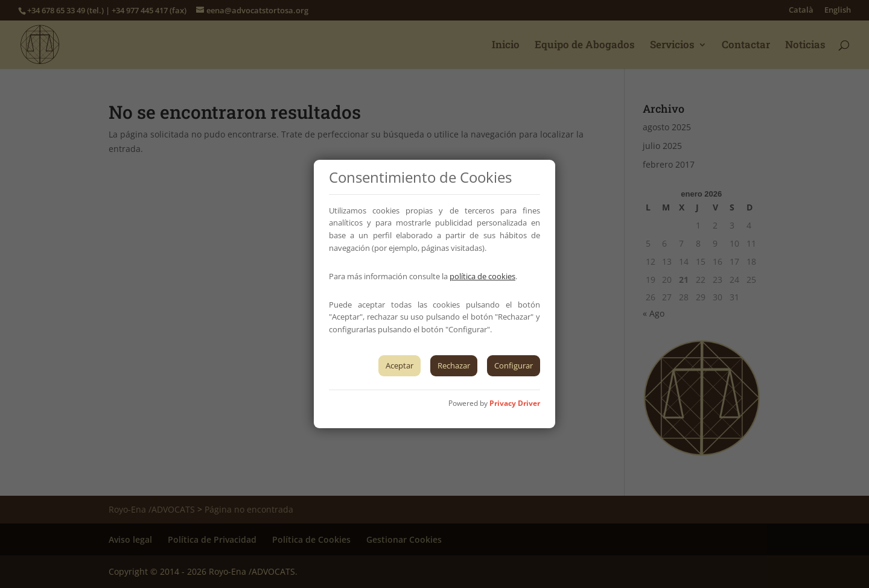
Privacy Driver (515, 403)
